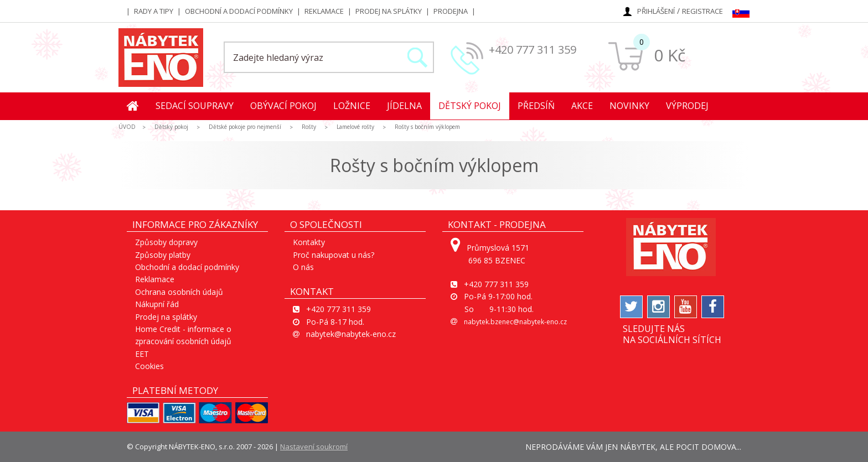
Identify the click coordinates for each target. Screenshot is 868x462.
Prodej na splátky (389, 11)
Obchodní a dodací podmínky (239, 11)
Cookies (149, 366)
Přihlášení (656, 11)
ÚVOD (127, 127)
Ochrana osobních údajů (179, 292)
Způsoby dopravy (166, 242)
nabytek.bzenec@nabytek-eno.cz (515, 322)
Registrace (702, 11)
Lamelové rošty (355, 127)
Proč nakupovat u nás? (334, 255)
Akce (582, 106)
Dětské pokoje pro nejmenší (245, 127)
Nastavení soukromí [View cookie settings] (314, 447)
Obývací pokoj (283, 106)
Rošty (309, 127)
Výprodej (687, 106)
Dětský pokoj (470, 106)
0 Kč (670, 55)
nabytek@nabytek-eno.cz (351, 334)
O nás (303, 267)
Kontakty (309, 242)
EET (142, 354)
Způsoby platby (163, 255)
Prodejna (451, 11)
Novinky (629, 106)
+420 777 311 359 (533, 50)
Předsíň (536, 106)
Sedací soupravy (195, 106)
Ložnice (352, 106)
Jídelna (404, 106)
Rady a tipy (154, 11)
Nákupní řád (157, 304)
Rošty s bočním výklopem (427, 127)
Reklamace (324, 11)
